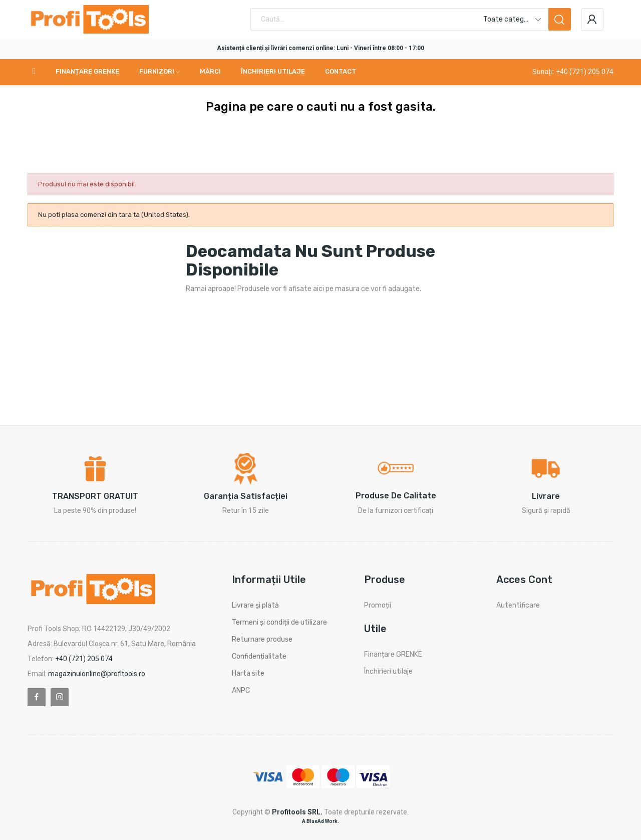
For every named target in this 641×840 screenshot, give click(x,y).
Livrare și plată (255, 605)
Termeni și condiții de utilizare (279, 622)
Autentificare (518, 605)
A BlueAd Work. (320, 821)
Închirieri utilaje (388, 671)
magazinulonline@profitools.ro (97, 674)
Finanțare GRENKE (393, 654)
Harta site (248, 673)
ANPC (241, 690)
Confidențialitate (259, 656)
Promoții (378, 605)
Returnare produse (262, 639)
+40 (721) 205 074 (585, 72)
